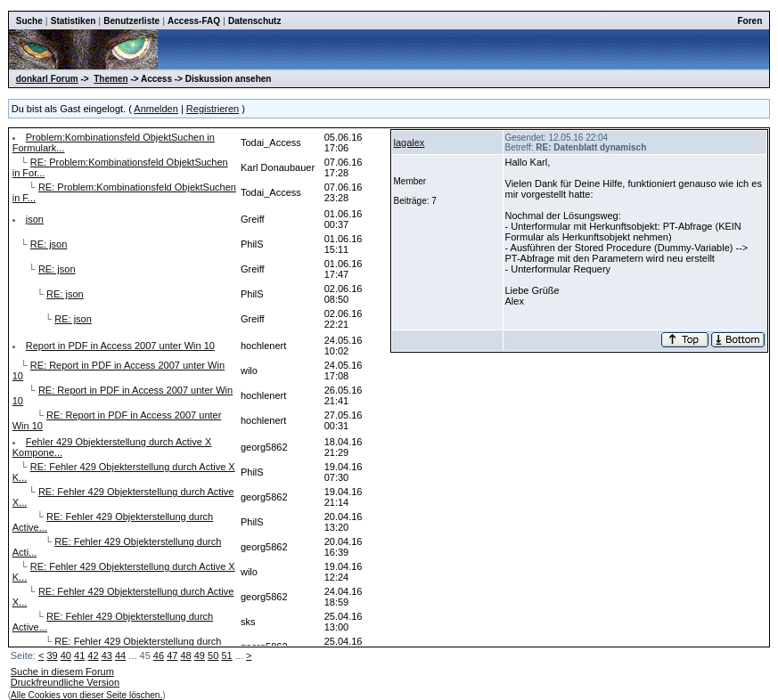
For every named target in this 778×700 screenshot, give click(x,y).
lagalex (409, 142)
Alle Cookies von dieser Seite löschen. (86, 695)
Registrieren (213, 109)
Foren (749, 21)
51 (226, 655)
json (35, 219)
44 (120, 655)
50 (213, 655)
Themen (111, 79)
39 (52, 655)
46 (159, 655)
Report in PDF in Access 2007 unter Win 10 (120, 346)
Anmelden (156, 109)
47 (172, 655)
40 (66, 655)
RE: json (49, 244)
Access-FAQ (194, 21)
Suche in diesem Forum (62, 672)
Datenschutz (254, 21)
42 (93, 655)
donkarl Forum (47, 79)
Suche (29, 21)
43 (107, 655)
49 (200, 655)
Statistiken (74, 21)
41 (79, 655)
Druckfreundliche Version (65, 682)
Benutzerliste (131, 21)
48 (185, 655)
